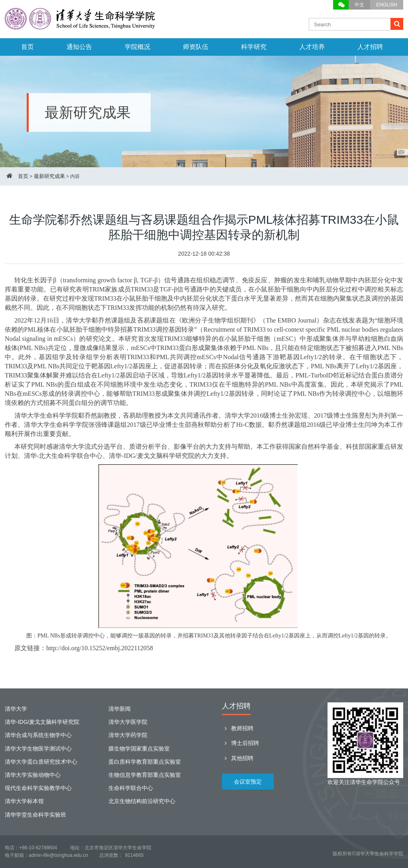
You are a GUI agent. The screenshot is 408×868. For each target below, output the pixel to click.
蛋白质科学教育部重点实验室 (145, 762)
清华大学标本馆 (24, 801)
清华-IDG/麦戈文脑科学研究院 (42, 722)
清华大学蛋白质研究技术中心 (41, 762)
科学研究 (254, 47)
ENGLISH (387, 5)
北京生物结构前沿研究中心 (142, 801)
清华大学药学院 (128, 735)
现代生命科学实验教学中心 (38, 788)
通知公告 (79, 47)
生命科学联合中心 (131, 788)
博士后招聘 (240, 743)
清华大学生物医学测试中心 (38, 749)
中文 (359, 5)
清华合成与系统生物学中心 (38, 735)
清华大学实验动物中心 (33, 775)
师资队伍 (196, 47)
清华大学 (16, 709)
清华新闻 (120, 709)
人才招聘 (370, 47)
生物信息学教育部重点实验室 (145, 775)
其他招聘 (238, 758)
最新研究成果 (49, 176)
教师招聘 (238, 728)
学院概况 (137, 47)
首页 (27, 47)
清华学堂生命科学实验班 (35, 815)
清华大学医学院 (128, 722)
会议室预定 (248, 782)
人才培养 (312, 47)
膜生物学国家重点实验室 (139, 749)
